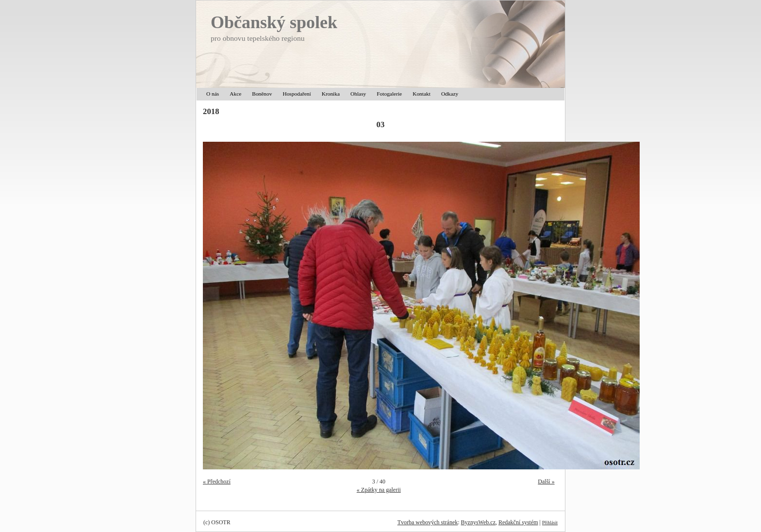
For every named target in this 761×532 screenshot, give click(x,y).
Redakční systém (518, 522)
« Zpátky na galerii (379, 490)
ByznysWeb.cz (478, 522)
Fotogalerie (389, 94)
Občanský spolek (274, 22)
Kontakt (422, 94)
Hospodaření (297, 94)
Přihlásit (550, 523)
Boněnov (262, 94)
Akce (235, 94)
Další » (546, 482)
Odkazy (450, 94)
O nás (213, 94)
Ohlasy (358, 94)
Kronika (331, 94)
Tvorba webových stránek (428, 522)
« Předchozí (217, 482)
